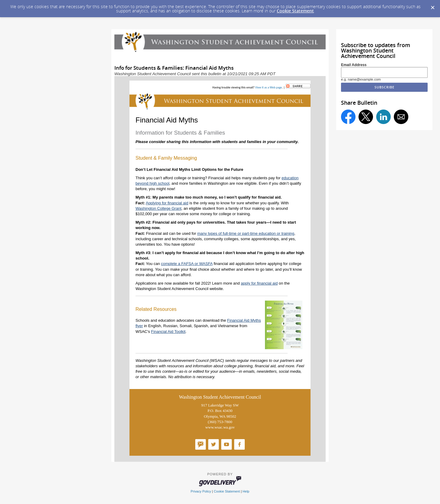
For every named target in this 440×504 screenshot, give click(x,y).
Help (246, 491)
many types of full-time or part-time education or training (246, 233)
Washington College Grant (158, 208)
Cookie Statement (295, 11)
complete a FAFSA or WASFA (187, 264)
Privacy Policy (201, 491)
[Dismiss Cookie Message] (432, 6)
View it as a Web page (268, 87)
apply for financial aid (259, 283)
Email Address (354, 65)
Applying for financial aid (167, 203)
